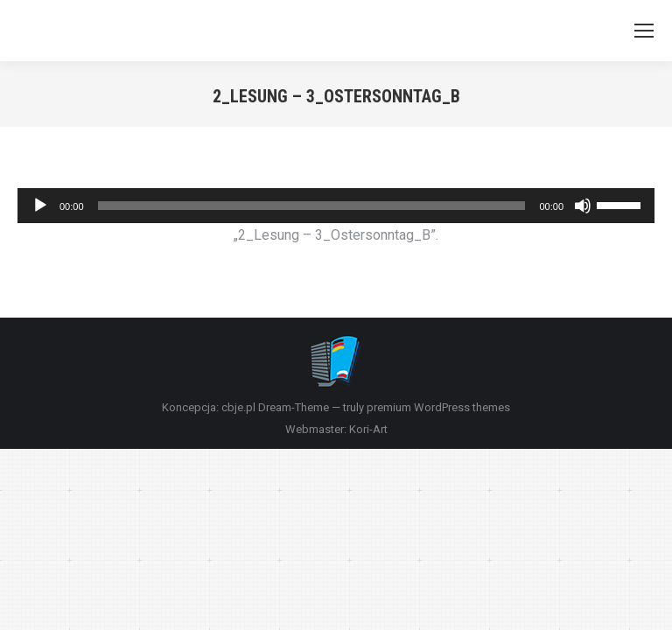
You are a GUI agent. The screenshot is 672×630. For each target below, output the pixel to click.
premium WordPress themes (438, 407)
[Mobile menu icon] (644, 31)
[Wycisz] (583, 206)
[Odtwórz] (40, 206)
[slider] (312, 206)
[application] (336, 206)
